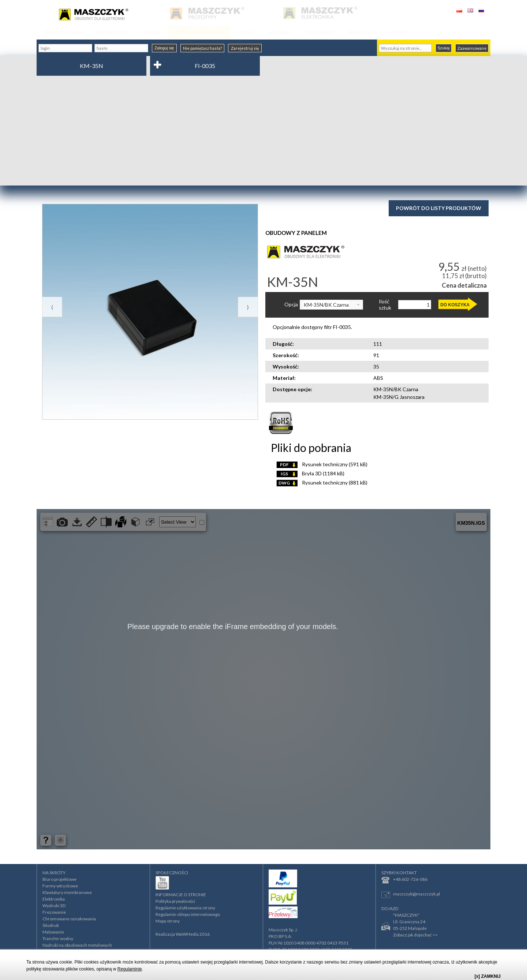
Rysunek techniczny (322, 464)
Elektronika (54, 899)
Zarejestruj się (245, 48)
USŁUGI (246, 32)
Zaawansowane (472, 48)
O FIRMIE (151, 32)
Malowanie (53, 932)
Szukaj (443, 48)
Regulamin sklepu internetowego (188, 914)
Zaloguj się (164, 48)
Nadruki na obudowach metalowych (77, 945)
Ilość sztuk (385, 305)
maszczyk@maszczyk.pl (411, 895)
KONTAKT (397, 32)
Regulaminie (130, 969)
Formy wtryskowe (60, 886)
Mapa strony (168, 921)
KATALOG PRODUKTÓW (199, 32)
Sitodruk (51, 925)
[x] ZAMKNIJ (488, 976)
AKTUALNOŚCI (112, 32)
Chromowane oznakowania (69, 919)
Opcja (291, 304)
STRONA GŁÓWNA (63, 32)
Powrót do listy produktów (439, 208)
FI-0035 (205, 66)
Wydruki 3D (54, 906)
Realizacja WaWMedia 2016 (183, 934)
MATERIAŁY (280, 32)
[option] (150, 312)
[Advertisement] (263, 131)
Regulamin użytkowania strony (185, 908)
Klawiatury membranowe (67, 892)
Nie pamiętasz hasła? (202, 48)
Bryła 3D (310, 473)
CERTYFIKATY (320, 32)
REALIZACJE (360, 32)
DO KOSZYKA (455, 305)
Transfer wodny (58, 938)
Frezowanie (54, 912)
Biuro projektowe (59, 879)
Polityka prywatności (175, 901)
